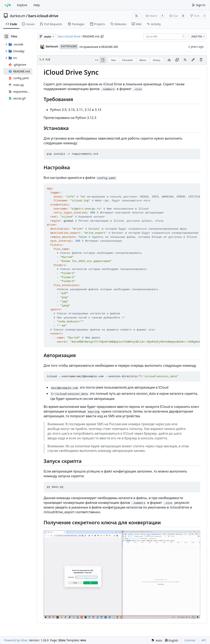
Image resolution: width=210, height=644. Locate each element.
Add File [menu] (198, 36)
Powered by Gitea (16, 640)
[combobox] (165, 36)
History (157, 60)
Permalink (128, 60)
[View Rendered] (103, 60)
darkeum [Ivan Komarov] (52, 46)
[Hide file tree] (6, 36)
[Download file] (169, 60)
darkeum (18, 16)
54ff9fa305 (69, 47)
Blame (143, 60)
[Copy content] (177, 60)
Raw (113, 60)
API (204, 640)
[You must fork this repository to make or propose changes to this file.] (193, 60)
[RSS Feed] (137, 16)
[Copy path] (102, 36)
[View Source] (97, 60)
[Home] (8, 5)
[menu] (157, 640)
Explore (22, 5)
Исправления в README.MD (99, 47)
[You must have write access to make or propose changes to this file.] (201, 60)
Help (37, 5)
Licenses (190, 640)
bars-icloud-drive (43, 16)
